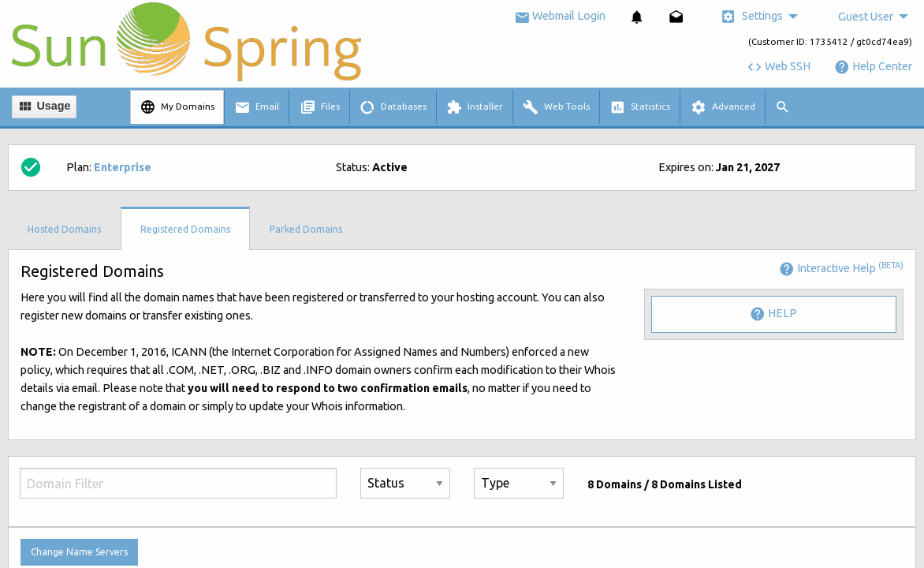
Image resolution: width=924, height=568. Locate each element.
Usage (44, 106)
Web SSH (779, 66)
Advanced (723, 107)
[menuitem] (637, 17)
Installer (474, 107)
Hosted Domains (64, 229)
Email (257, 107)
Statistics (640, 107)
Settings (752, 17)
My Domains (177, 107)
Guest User (866, 17)
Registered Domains (185, 229)
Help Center (873, 66)
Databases (393, 107)
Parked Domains (306, 229)
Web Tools (556, 107)
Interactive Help (841, 268)
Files (320, 107)
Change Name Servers (79, 552)
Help (773, 314)
